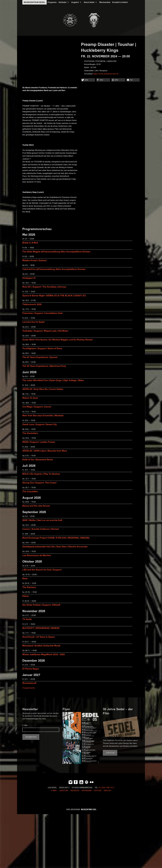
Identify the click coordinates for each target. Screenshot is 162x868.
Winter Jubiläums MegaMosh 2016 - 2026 (44, 654)
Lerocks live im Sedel (33, 322)
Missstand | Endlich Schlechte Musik (41, 646)
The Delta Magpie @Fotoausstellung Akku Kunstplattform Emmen (56, 252)
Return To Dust (30, 398)
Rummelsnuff (29, 683)
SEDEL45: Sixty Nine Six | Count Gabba (43, 389)
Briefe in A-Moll (30, 243)
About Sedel (90, 3)
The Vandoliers (30, 433)
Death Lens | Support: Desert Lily (40, 424)
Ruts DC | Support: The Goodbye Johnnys (44, 287)
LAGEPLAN (64, 791)
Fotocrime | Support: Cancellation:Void (42, 313)
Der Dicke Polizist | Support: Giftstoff (41, 605)
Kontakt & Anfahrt (120, 2)
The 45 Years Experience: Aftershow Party (44, 366)
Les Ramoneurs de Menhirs (37, 555)
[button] (88, 80)
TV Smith (27, 619)
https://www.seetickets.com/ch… (106, 74)
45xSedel (63, 3)
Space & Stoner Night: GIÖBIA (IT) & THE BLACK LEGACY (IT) (54, 295)
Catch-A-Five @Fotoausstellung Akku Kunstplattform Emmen (54, 269)
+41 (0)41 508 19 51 (106, 788)
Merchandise (105, 2)
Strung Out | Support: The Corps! (39, 483)
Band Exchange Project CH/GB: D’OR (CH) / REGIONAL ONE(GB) (56, 538)
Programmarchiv (29, 688)
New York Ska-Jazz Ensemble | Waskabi (43, 415)
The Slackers (29, 587)
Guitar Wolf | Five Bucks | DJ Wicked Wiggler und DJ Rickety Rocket (57, 340)
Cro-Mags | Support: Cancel (37, 407)
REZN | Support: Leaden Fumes (39, 442)
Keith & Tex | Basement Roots (38, 459)
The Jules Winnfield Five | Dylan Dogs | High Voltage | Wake (53, 380)
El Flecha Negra (31, 669)
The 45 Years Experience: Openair (40, 357)
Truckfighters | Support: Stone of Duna (42, 348)
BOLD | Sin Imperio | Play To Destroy (41, 474)
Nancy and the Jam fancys (36, 506)
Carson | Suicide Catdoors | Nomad (41, 529)
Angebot (76, 3)
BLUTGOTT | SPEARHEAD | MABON (41, 628)
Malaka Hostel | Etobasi (34, 260)
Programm (52, 2)
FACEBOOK (75, 791)
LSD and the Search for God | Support (42, 570)
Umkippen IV (29, 278)
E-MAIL (54, 791)
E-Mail (25, 725)
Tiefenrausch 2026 (32, 304)
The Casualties (30, 491)
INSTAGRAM (87, 791)
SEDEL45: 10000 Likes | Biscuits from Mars (45, 451)
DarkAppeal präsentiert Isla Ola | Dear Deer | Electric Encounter (55, 546)
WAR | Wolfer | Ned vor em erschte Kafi (42, 520)
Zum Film (110, 753)
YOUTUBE (98, 791)
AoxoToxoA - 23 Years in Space (39, 637)
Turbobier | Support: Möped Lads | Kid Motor (45, 331)
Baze (25, 578)
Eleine (26, 596)
